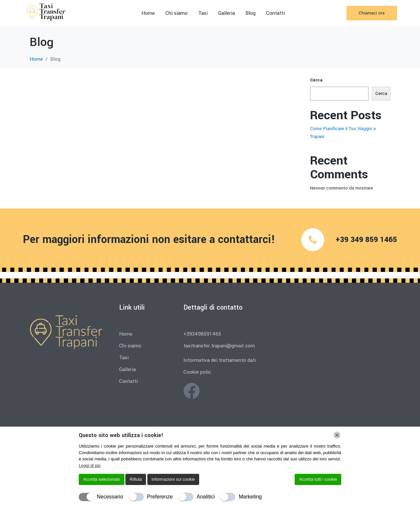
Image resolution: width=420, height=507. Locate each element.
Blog (251, 13)
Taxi (203, 13)
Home (148, 13)
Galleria (227, 13)
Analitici (206, 497)
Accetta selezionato (102, 479)
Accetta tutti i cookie (318, 479)
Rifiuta (136, 479)
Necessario (110, 497)
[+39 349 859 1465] (313, 240)
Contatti (275, 13)
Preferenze (160, 497)
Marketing (250, 497)
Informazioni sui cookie (173, 479)
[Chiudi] (337, 435)
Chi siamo (177, 13)
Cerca (316, 80)
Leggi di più (90, 465)
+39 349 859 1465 (366, 240)
